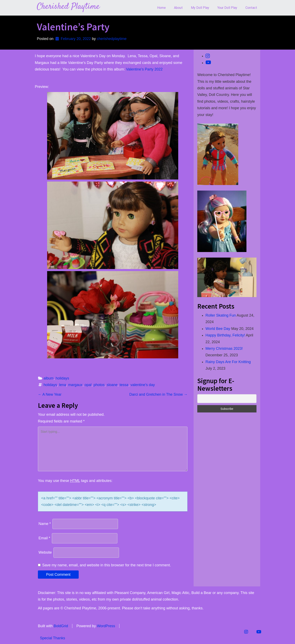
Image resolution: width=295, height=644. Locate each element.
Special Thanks (53, 638)
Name (45, 524)
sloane (112, 385)
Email (44, 538)
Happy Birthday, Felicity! (225, 335)
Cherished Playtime (68, 7)
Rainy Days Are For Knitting (228, 362)
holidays (62, 378)
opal (88, 385)
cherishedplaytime (112, 39)
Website (45, 552)
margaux (75, 385)
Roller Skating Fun (221, 315)
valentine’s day (143, 385)
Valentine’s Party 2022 (144, 69)
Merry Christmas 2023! (224, 349)
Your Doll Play (227, 8)
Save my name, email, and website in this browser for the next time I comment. (107, 565)
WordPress (106, 626)
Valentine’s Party (73, 27)
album (49, 378)
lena (63, 385)
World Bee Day (218, 329)
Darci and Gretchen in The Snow (158, 394)
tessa (124, 385)
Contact (251, 8)
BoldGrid (61, 626)
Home (161, 8)
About (178, 8)
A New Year (50, 394)
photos (99, 385)
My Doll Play (200, 8)
